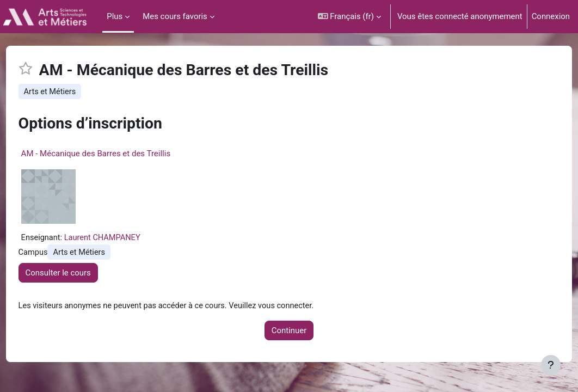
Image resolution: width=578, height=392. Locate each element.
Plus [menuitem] (115, 16)
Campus (54, 254)
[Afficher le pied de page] (551, 365)
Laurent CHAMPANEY (125, 238)
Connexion (551, 16)
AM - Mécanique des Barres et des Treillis (116, 154)
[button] (349, 17)
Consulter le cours (78, 274)
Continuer (289, 332)
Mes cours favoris (175, 16)
